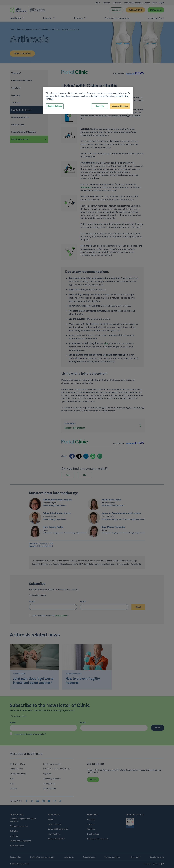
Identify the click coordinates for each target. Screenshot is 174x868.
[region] (88, 100)
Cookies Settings (55, 106)
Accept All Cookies (120, 106)
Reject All (100, 106)
